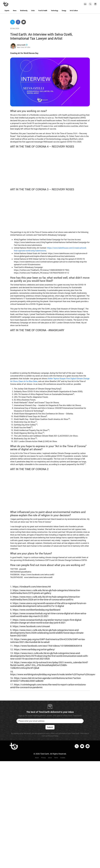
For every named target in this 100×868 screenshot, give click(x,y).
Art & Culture (74, 11)
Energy (64, 11)
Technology (55, 11)
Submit (50, 727)
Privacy (43, 758)
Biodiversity (24, 11)
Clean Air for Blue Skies (28, 381)
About (37, 758)
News (15, 11)
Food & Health (43, 11)
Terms (56, 758)
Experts (7, 11)
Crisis (33, 11)
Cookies (63, 758)
